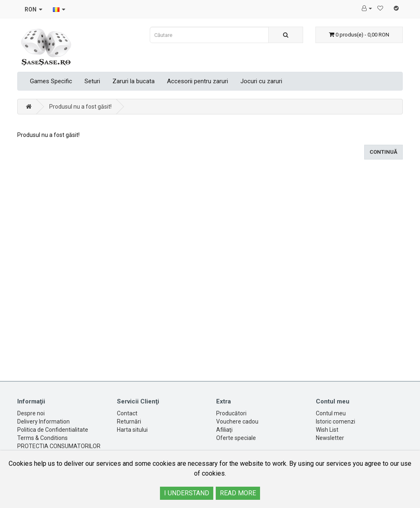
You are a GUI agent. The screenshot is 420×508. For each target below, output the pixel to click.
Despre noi (31, 413)
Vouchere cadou (237, 421)
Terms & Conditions (42, 438)
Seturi (92, 81)
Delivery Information (43, 421)
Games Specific (51, 81)
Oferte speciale (236, 438)
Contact (127, 413)
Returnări (129, 421)
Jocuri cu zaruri (261, 81)
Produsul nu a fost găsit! (80, 107)
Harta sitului (132, 430)
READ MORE (238, 493)
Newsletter (330, 438)
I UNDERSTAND (187, 493)
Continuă (383, 152)
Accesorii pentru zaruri (197, 81)
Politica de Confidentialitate (53, 430)
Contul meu (331, 413)
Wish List (327, 430)
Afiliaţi (224, 430)
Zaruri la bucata (134, 81)
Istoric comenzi (336, 421)
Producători (231, 413)
